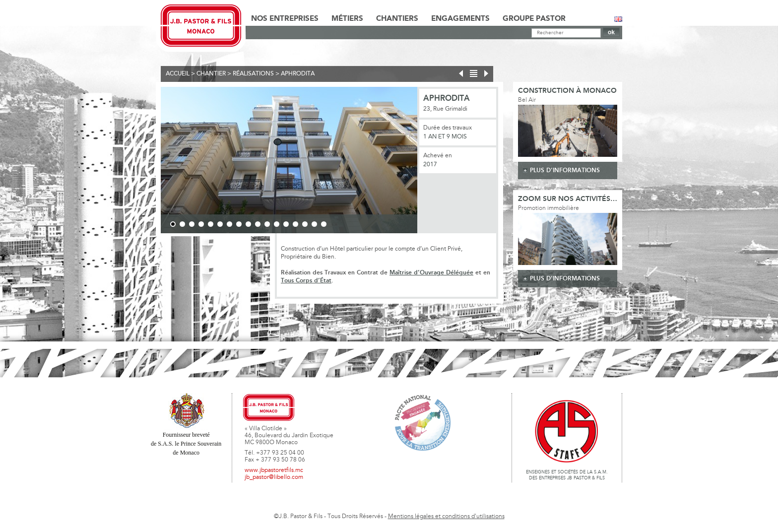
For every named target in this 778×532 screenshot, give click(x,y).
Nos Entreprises (285, 19)
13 (286, 224)
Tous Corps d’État (306, 281)
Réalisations (253, 74)
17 (324, 224)
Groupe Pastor (534, 19)
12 (277, 224)
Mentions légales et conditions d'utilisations (446, 517)
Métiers (347, 19)
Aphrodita (298, 74)
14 (295, 224)
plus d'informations (565, 170)
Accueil (178, 74)
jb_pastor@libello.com (274, 477)
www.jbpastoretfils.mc (274, 470)
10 (258, 224)
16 (314, 224)
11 (267, 224)
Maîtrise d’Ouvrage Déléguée (431, 273)
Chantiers (397, 19)
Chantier (211, 74)
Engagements (460, 19)
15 (305, 224)
